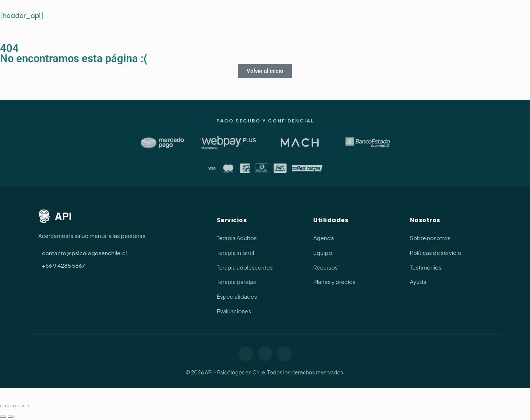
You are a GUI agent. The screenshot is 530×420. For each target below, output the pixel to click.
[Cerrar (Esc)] (26, 406)
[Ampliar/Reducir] (3, 406)
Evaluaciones (234, 311)
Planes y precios (334, 282)
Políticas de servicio (436, 252)
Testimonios (426, 267)
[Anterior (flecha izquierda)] (3, 417)
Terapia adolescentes (245, 267)
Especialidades (237, 296)
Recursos (325, 267)
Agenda (324, 238)
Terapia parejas (236, 282)
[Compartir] (18, 406)
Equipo (323, 252)
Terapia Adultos (237, 238)
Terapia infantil (235, 252)
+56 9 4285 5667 (63, 265)
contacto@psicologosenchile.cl (84, 253)
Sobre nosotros (430, 238)
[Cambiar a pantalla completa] (11, 406)
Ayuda (418, 282)
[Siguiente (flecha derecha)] (11, 417)
